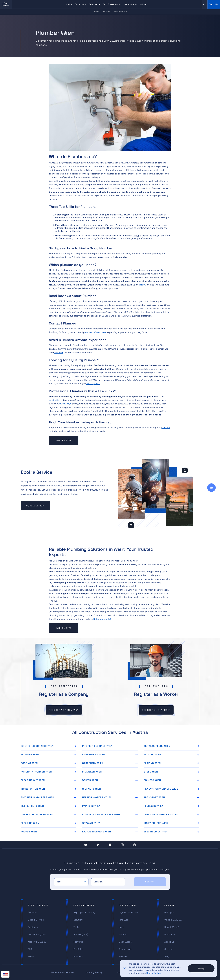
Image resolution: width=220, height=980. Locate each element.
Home (96, 12)
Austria (106, 12)
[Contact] (211, 488)
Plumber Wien (120, 12)
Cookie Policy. (154, 973)
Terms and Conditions (62, 972)
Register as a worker (156, 710)
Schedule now (35, 506)
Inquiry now (64, 440)
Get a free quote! (102, 619)
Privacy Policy (94, 972)
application (55, 400)
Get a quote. (93, 383)
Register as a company (64, 710)
